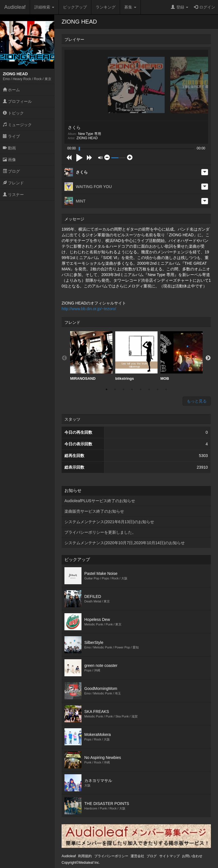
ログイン (205, 7)
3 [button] (123, 389)
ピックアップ (75, 7)
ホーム (11, 90)
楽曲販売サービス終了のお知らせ (94, 511)
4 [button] (132, 389)
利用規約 (85, 856)
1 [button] (106, 389)
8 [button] (166, 389)
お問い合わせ (192, 856)
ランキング (106, 7)
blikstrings (136, 356)
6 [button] (149, 389)
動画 (9, 148)
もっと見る (197, 401)
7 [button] (158, 389)
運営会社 (137, 856)
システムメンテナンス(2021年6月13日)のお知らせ (109, 522)
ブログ (11, 171)
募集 (130, 7)
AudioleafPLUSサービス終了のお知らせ (100, 501)
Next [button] (208, 358)
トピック (13, 113)
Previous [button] (64, 358)
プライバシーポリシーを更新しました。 (100, 532)
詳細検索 (44, 7)
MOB (182, 356)
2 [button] (115, 389)
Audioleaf (15, 7)
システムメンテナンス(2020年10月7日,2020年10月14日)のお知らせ (125, 543)
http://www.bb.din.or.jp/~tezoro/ (89, 309)
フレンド (13, 183)
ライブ (11, 136)
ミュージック (17, 125)
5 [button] (141, 389)
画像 (9, 160)
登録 (180, 7)
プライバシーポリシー (111, 856)
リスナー (13, 195)
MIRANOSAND (91, 356)
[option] (91, 356)
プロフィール (17, 101)
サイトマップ (169, 856)
